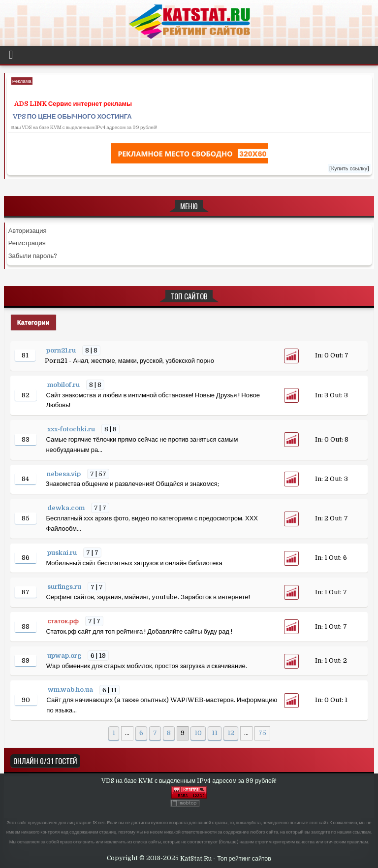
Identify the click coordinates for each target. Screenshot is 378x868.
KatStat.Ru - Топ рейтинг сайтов (226, 859)
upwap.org (65, 656)
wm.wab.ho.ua (71, 690)
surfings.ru (65, 587)
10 (198, 733)
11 (215, 733)
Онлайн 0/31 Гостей (45, 761)
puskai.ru (63, 553)
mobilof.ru (64, 385)
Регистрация (27, 243)
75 (262, 733)
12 (231, 733)
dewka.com (67, 508)
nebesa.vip (64, 474)
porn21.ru (62, 350)
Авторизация (28, 231)
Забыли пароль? (33, 256)
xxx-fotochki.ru (72, 429)
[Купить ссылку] (349, 169)
